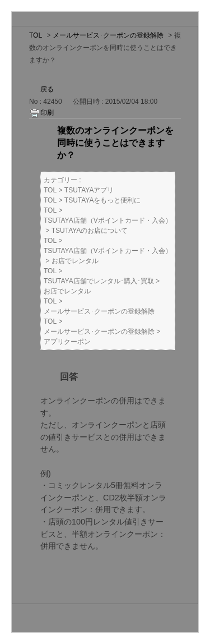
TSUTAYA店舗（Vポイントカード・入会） (108, 220)
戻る (47, 89)
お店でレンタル (75, 261)
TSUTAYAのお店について (90, 231)
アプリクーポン (67, 342)
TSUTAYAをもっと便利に (103, 200)
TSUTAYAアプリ (89, 190)
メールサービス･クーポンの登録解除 (108, 35)
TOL (36, 35)
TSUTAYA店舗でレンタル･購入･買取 (99, 281)
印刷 (47, 113)
